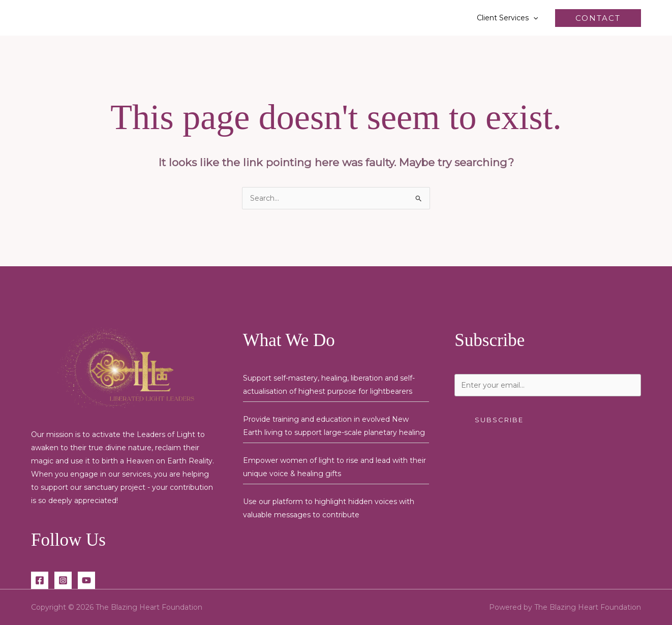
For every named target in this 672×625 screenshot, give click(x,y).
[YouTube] (86, 580)
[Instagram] (63, 580)
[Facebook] (40, 580)
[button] (533, 18)
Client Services (507, 18)
